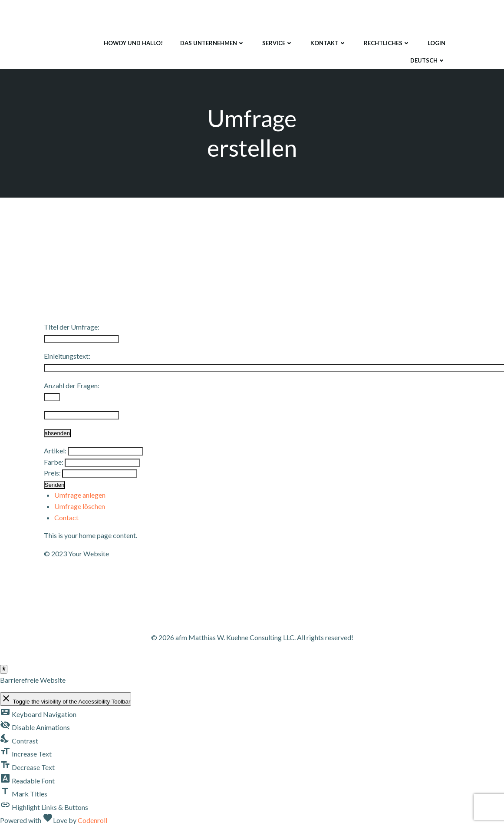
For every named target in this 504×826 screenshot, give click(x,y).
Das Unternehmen (212, 43)
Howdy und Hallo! (133, 43)
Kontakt (328, 43)
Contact (66, 517)
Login (436, 43)
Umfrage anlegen (80, 495)
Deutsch (428, 60)
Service (278, 43)
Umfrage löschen (80, 506)
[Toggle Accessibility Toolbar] (4, 669)
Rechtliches (387, 43)
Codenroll (92, 820)
